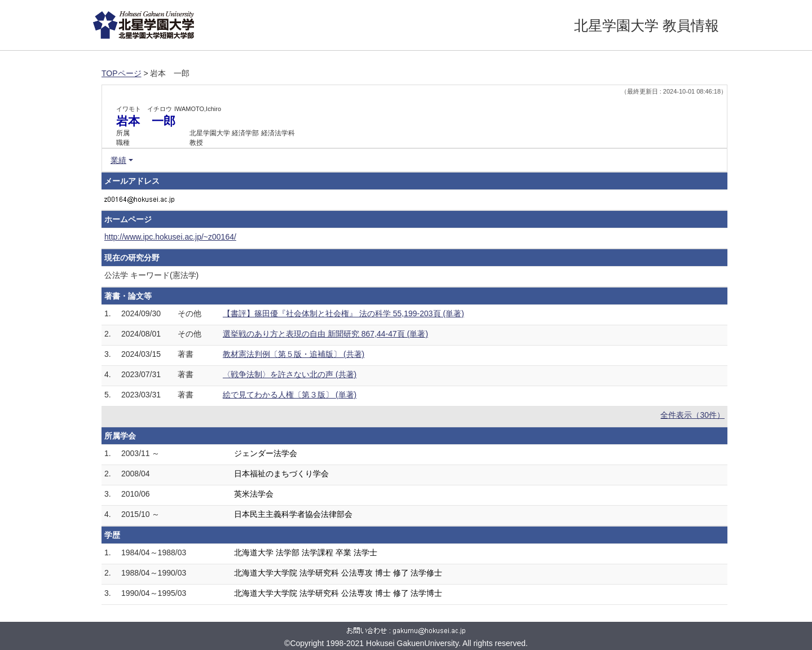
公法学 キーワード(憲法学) (151, 275)
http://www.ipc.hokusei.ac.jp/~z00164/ (170, 237)
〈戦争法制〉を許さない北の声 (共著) (290, 374)
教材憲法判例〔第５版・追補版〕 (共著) (294, 354)
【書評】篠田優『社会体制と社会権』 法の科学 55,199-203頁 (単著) (343, 313)
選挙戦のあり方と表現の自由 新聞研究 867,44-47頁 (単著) (325, 334)
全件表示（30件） (692, 415)
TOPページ (122, 73)
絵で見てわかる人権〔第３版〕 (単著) (290, 395)
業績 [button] (118, 160)
